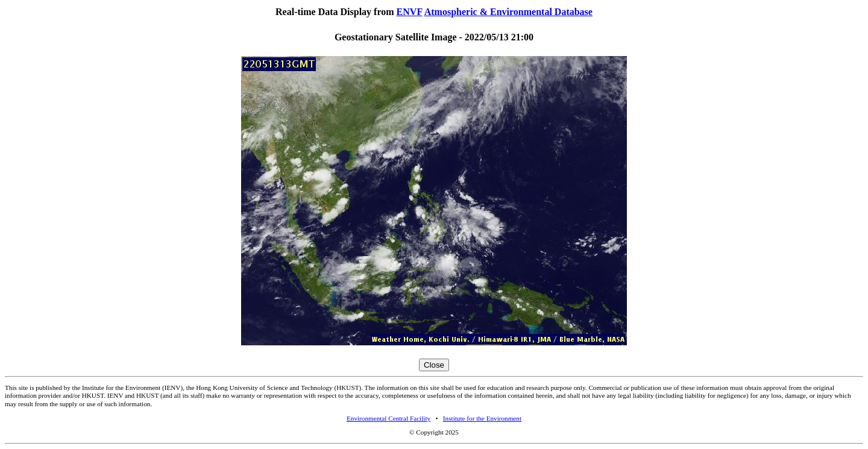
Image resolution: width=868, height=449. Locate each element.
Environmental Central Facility (388, 418)
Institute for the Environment (482, 418)
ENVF (410, 12)
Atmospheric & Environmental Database (508, 12)
